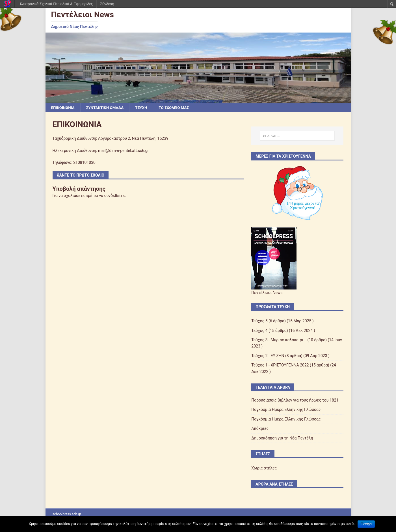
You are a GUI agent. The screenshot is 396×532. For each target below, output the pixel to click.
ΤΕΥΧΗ (144, 108)
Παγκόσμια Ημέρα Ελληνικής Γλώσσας (286, 410)
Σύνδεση (107, 4)
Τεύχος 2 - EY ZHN (268, 356)
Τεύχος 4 (259, 331)
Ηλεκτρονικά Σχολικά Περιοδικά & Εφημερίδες (56, 4)
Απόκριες (260, 429)
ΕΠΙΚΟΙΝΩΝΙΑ (63, 108)
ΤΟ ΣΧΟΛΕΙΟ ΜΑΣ (178, 108)
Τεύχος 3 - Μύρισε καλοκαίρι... (279, 340)
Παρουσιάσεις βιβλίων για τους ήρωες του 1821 (295, 400)
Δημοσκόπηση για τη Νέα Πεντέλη (282, 438)
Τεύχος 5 (259, 321)
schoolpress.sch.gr (67, 514)
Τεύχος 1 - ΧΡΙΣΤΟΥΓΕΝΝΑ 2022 (280, 365)
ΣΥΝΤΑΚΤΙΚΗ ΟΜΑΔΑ (107, 108)
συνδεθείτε (115, 196)
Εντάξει (366, 524)
